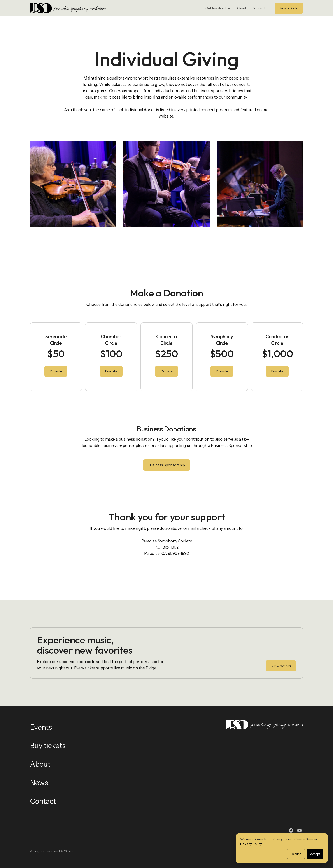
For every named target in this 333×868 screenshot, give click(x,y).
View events (281, 666)
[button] (218, 8)
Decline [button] (296, 854)
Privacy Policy (251, 844)
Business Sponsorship (167, 465)
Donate (56, 371)
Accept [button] (315, 854)
